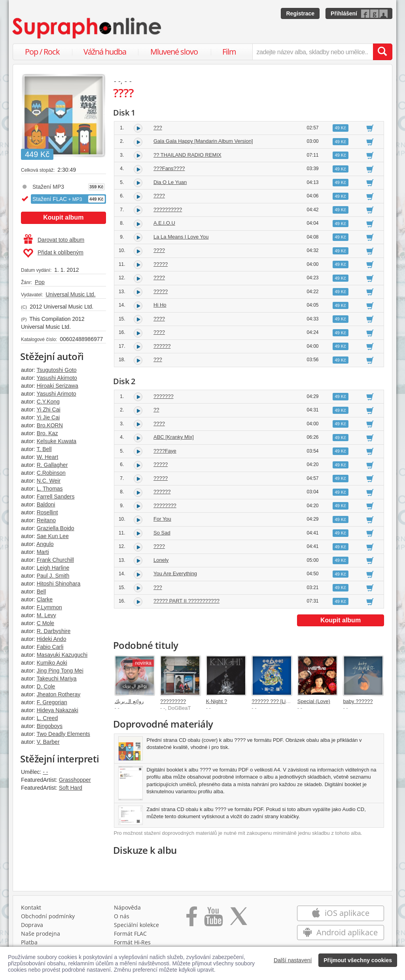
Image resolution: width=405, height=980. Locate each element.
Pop (40, 282)
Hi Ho (160, 305)
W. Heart (47, 457)
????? (161, 264)
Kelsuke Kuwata (57, 441)
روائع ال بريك (129, 701)
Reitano (46, 520)
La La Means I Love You (181, 237)
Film (229, 52)
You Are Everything (175, 573)
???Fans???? (169, 168)
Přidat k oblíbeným (53, 253)
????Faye (165, 451)
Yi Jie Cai (48, 417)
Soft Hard (71, 788)
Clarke (45, 599)
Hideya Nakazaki (58, 710)
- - (45, 772)
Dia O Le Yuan (170, 182)
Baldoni (46, 504)
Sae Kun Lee (53, 536)
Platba (29, 942)
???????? (165, 505)
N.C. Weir (49, 481)
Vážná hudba (105, 52)
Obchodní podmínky (48, 916)
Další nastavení (293, 960)
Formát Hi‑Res (132, 942)
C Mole (45, 623)
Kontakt (31, 907)
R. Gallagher (52, 465)
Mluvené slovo (174, 52)
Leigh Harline (53, 568)
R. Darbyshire (54, 631)
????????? (173, 701)
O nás (122, 916)
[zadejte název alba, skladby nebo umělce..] (313, 52)
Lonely (161, 560)
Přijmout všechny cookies (358, 960)
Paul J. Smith (53, 576)
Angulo (45, 544)
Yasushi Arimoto (56, 394)
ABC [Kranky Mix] (174, 437)
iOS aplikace (340, 913)
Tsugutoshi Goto (56, 370)
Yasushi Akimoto (57, 378)
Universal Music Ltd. (70, 294)
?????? (162, 346)
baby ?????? (358, 701)
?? (156, 410)
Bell (41, 591)
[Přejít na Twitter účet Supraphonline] (238, 919)
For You (162, 519)
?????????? (168, 209)
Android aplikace (340, 932)
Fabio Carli (50, 647)
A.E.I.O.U (164, 223)
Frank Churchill (55, 560)
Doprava (32, 925)
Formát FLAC (130, 934)
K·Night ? (217, 701)
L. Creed (47, 718)
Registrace (300, 13)
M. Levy (46, 615)
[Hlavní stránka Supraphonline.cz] (87, 28)
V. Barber (48, 742)
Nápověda (127, 907)
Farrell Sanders (56, 497)
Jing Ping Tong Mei (60, 671)
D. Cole (46, 686)
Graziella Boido (56, 528)
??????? (164, 396)
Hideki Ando (52, 639)
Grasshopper (75, 780)
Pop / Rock (42, 52)
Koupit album (63, 217)
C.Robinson (51, 473)
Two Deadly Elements (63, 734)
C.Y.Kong (48, 402)
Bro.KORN (50, 425)
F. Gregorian (52, 702)
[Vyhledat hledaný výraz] (382, 52)
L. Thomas (50, 489)
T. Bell (44, 449)
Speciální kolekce (136, 925)
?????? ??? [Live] (272, 701)
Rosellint (47, 512)
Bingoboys (50, 726)
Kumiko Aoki (52, 663)
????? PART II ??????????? (186, 601)
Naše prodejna (41, 934)
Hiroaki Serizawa (58, 386)
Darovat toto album (54, 240)
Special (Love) (314, 701)
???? (159, 196)
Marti (43, 552)
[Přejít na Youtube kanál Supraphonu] (213, 919)
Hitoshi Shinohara (59, 584)
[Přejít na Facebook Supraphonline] (192, 919)
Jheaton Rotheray (59, 694)
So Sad (162, 533)
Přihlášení (344, 13)
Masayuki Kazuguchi (62, 655)
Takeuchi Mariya (56, 679)
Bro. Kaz (47, 433)
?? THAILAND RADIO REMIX (187, 155)
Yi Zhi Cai (48, 409)
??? (158, 128)
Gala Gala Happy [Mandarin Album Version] (203, 141)
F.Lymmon (49, 607)
